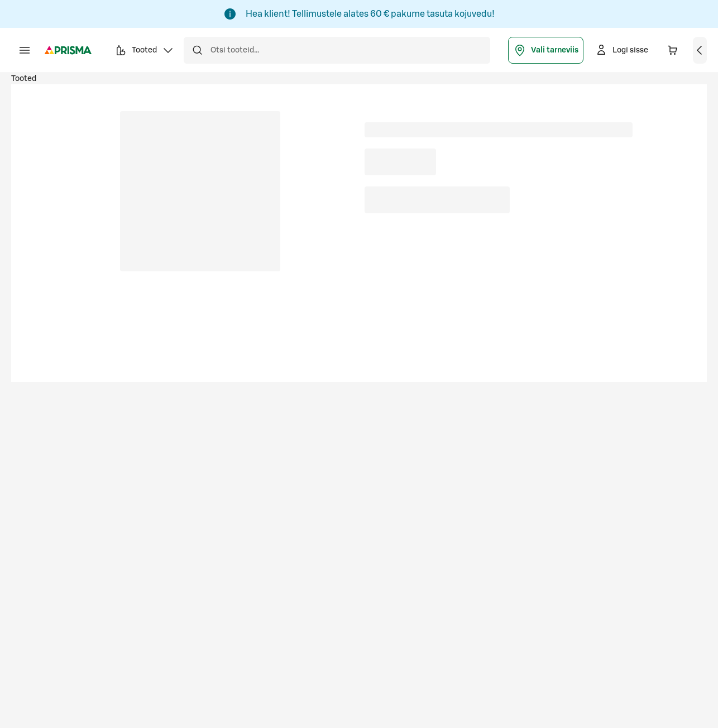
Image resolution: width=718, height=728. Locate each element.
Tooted (24, 79)
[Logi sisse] (621, 50)
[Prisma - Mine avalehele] (68, 50)
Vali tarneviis (546, 50)
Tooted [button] (144, 52)
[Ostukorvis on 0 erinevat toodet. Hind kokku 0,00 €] (673, 50)
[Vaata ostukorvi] (700, 50)
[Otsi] (197, 50)
